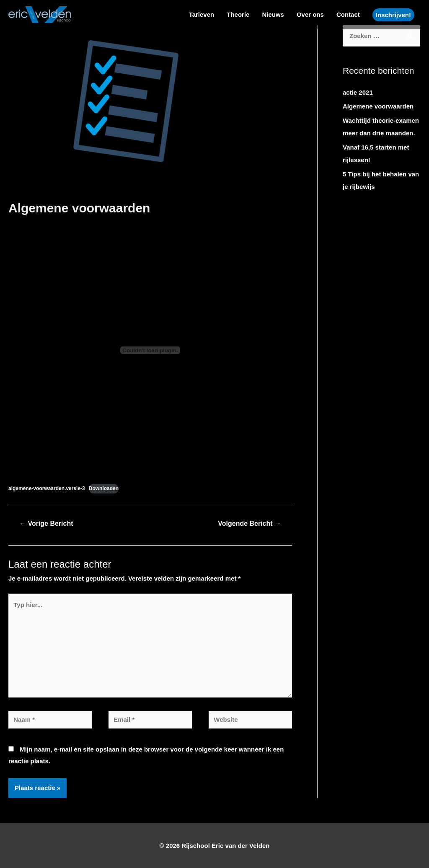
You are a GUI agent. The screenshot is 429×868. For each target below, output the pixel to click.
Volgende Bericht (249, 523)
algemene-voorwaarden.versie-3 (47, 488)
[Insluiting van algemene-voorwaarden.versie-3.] (150, 350)
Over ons (310, 14)
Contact (348, 14)
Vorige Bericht (46, 523)
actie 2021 (358, 92)
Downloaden (104, 488)
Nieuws (273, 14)
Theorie (238, 14)
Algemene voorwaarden (378, 106)
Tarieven (202, 14)
